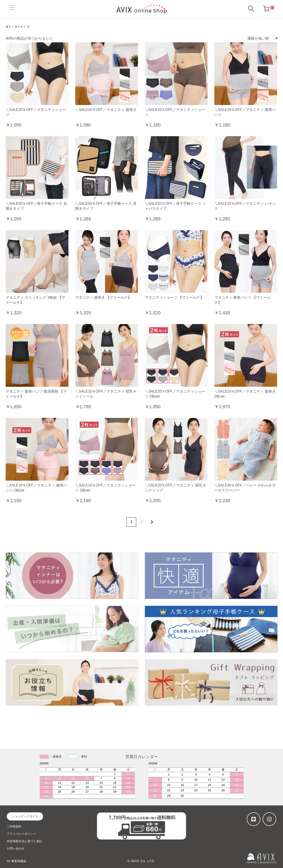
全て (8, 27)
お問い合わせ (16, 848)
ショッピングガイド (25, 816)
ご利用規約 (14, 826)
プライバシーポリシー (22, 834)
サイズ (19, 27)
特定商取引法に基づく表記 (24, 841)
